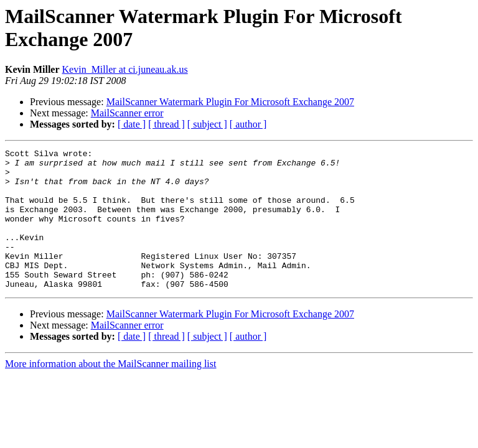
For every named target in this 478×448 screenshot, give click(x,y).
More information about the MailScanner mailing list (110, 392)
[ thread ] (166, 124)
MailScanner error (127, 113)
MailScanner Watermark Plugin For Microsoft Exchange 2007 (230, 102)
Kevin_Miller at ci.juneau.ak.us (125, 69)
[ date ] (132, 124)
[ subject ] (207, 124)
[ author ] (248, 124)
